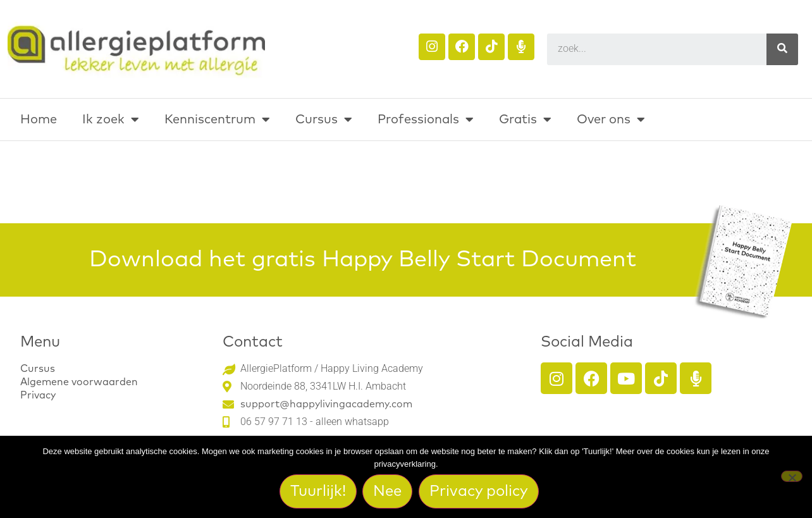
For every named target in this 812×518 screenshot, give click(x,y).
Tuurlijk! (318, 491)
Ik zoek (111, 120)
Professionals (426, 120)
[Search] (782, 49)
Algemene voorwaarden (79, 382)
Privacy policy (479, 491)
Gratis (525, 120)
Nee (388, 491)
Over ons (611, 120)
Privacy (38, 395)
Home (39, 120)
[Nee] (792, 476)
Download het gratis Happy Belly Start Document (363, 260)
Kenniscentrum (217, 120)
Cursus (324, 120)
